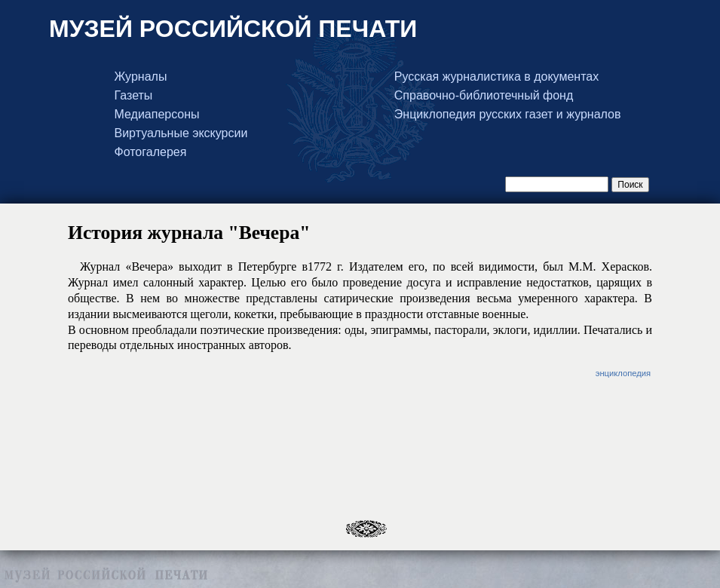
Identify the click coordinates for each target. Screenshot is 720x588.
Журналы (141, 77)
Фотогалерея (151, 152)
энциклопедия (623, 373)
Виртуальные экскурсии (181, 133)
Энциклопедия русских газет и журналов (508, 115)
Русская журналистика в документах (496, 77)
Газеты (134, 96)
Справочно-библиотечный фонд (484, 96)
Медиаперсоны (157, 115)
